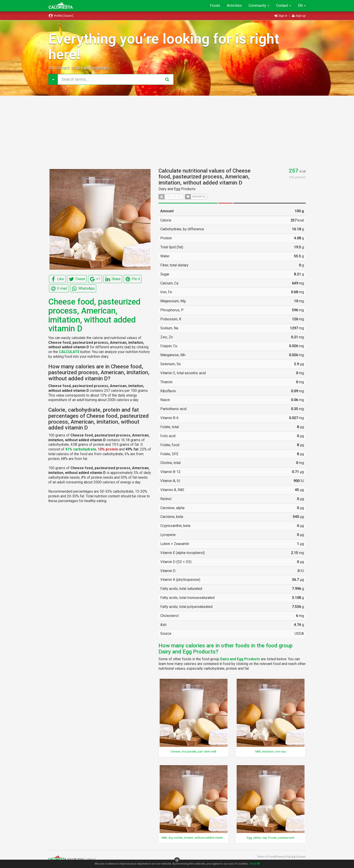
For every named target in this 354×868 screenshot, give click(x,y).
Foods (215, 6)
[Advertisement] (177, 132)
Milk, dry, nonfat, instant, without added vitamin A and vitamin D (204, 838)
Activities (234, 6)
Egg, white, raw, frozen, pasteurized (270, 838)
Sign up (299, 16)
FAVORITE (195, 197)
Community (259, 6)
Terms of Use (266, 857)
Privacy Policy (285, 857)
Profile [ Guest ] (61, 16)
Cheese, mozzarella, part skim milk (193, 751)
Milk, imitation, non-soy (271, 751)
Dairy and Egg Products (177, 189)
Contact (284, 6)
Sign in (281, 16)
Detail (254, 864)
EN (302, 6)
